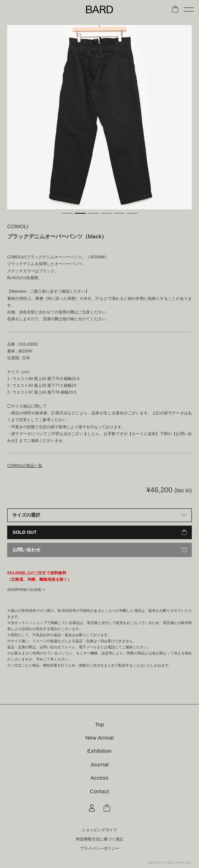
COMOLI (18, 226)
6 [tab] (132, 213)
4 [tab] (106, 213)
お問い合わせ (27, 550)
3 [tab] (93, 213)
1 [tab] (67, 213)
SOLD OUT (25, 532)
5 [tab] (119, 213)
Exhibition (99, 751)
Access (99, 778)
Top (99, 724)
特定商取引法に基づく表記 (100, 839)
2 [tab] (80, 213)
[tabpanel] (99, 117)
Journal (99, 764)
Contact (100, 791)
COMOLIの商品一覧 (25, 465)
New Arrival (99, 738)
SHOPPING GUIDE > (26, 590)
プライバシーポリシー (100, 849)
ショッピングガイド (99, 830)
